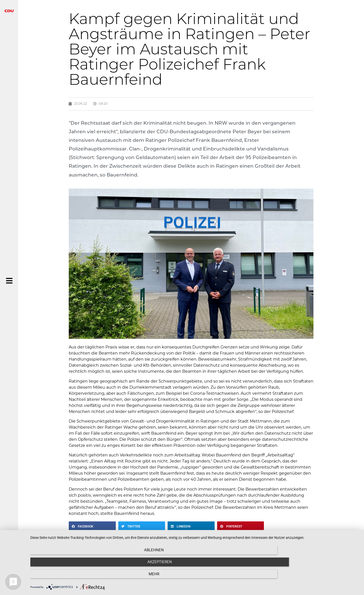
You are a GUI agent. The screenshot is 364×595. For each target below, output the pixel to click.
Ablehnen (80, 577)
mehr (310, 577)
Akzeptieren (195, 577)
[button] (92, 526)
